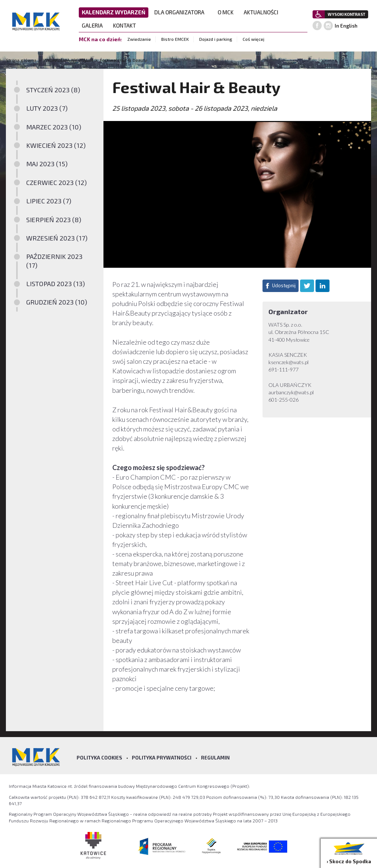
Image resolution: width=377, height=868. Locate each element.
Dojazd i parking (216, 39)
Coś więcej (253, 39)
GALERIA (94, 25)
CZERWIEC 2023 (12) (57, 182)
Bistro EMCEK (175, 39)
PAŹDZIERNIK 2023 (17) (54, 261)
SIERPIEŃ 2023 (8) (54, 220)
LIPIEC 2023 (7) (49, 201)
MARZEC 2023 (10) (54, 127)
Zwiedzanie (139, 39)
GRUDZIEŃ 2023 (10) (57, 302)
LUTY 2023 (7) (47, 108)
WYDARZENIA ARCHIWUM (68, 60)
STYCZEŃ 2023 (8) (53, 90)
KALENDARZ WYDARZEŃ (114, 12)
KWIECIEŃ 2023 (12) (56, 145)
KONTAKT (127, 25)
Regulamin (215, 758)
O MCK (228, 12)
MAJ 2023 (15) (47, 164)
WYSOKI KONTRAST (346, 14)
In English (346, 26)
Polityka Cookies (99, 758)
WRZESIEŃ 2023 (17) (57, 238)
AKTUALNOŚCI (261, 12)
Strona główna (22, 60)
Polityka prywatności (162, 758)
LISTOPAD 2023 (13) (56, 284)
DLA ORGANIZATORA (182, 12)
